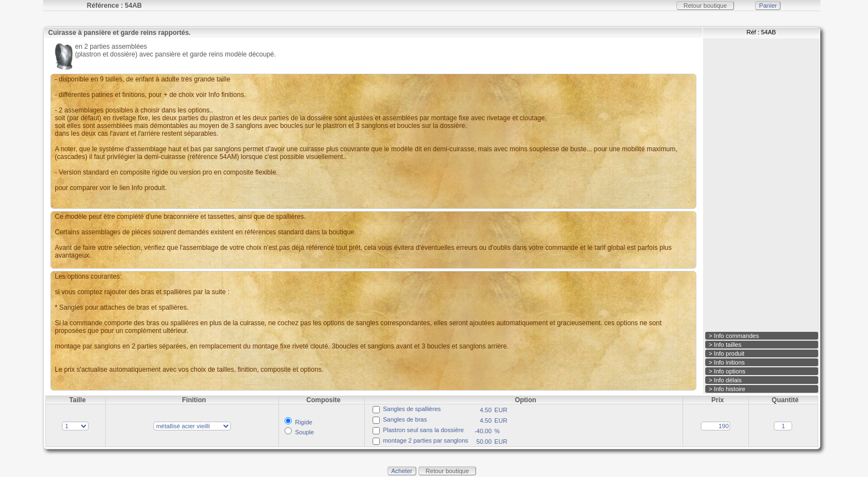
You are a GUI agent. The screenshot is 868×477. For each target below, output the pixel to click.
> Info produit (727, 353)
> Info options (727, 371)
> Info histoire (727, 389)
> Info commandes (734, 336)
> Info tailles (725, 345)
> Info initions (727, 362)
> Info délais (725, 380)
